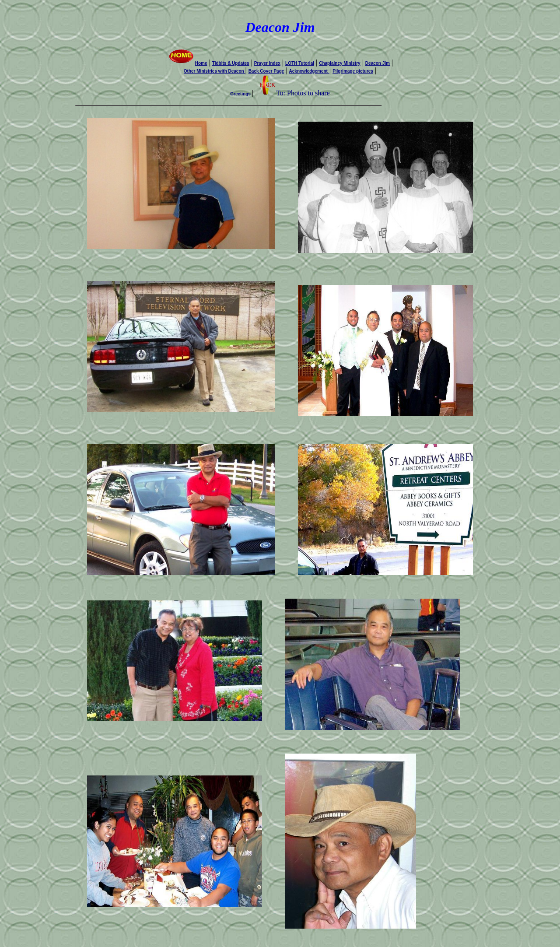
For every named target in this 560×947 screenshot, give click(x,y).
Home (187, 63)
